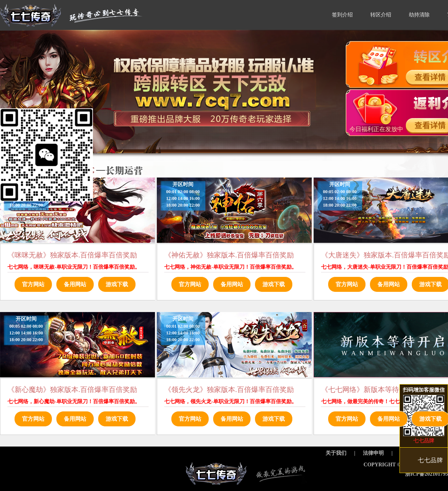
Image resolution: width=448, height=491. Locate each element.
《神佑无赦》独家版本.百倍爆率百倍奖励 (229, 255)
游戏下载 (117, 284)
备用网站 (75, 284)
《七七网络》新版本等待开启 (367, 390)
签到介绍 (342, 15)
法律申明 (373, 453)
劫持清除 (419, 15)
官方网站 (33, 284)
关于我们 (336, 453)
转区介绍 (381, 15)
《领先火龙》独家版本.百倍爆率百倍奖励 (229, 390)
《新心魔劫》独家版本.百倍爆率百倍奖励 (72, 390)
